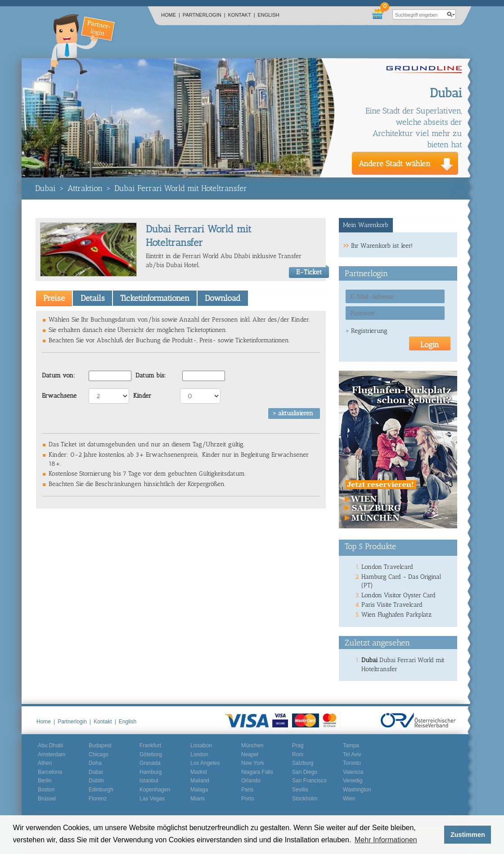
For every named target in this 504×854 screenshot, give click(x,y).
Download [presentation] (223, 298)
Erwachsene (59, 396)
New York (253, 763)
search (451, 14)
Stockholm (305, 799)
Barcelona (50, 772)
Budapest (100, 745)
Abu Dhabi (50, 745)
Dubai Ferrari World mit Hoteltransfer (181, 188)
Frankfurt (150, 745)
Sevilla (300, 790)
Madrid (199, 772)
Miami (198, 799)
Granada (150, 763)
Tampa (351, 745)
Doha (95, 763)
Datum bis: (151, 375)
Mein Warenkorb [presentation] (366, 225)
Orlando (251, 781)
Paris (247, 790)
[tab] (54, 298)
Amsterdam (52, 754)
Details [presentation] (93, 298)
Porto (248, 799)
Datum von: (58, 375)
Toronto (352, 763)
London (199, 754)
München (252, 745)
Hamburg (151, 772)
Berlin (45, 781)
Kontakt (242, 15)
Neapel (250, 754)
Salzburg (303, 763)
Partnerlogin (204, 15)
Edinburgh (101, 790)
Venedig (353, 781)
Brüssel (47, 799)
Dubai (45, 188)
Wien (349, 799)
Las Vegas (152, 799)
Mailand (200, 781)
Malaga (199, 790)
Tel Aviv (352, 754)
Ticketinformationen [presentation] (155, 298)
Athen (45, 763)
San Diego (305, 772)
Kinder (142, 396)
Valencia (353, 772)
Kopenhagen (155, 790)
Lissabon (201, 745)
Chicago (99, 754)
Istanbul (149, 781)
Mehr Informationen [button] (386, 840)
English (269, 15)
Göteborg (151, 754)
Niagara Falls (257, 772)
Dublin (96, 781)
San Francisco (309, 781)
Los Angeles (205, 763)
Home (171, 15)
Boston (46, 790)
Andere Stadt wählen (395, 164)
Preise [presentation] (54, 298)
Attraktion (85, 188)
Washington (357, 790)
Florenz (98, 799)
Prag (298, 745)
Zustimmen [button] (468, 835)
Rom (298, 754)
